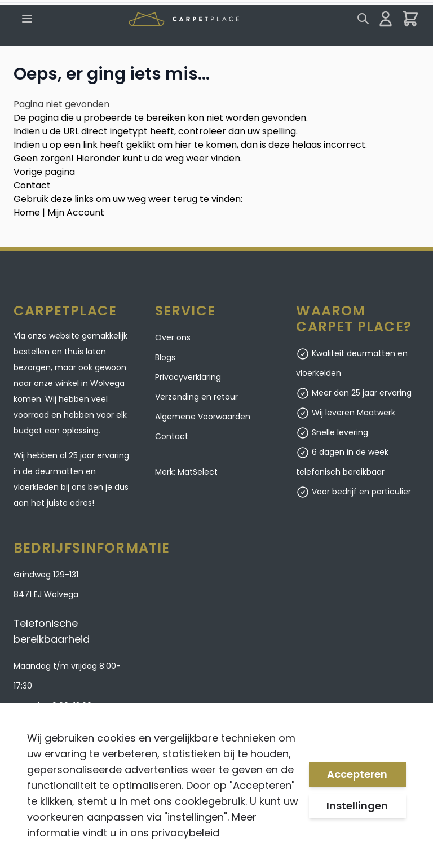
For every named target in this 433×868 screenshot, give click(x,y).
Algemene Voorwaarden (203, 417)
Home (27, 212)
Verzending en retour (196, 397)
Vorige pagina (44, 172)
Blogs (165, 357)
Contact (32, 185)
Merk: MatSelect (186, 472)
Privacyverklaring (188, 377)
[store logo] (184, 19)
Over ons (173, 337)
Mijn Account (76, 212)
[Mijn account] (386, 19)
